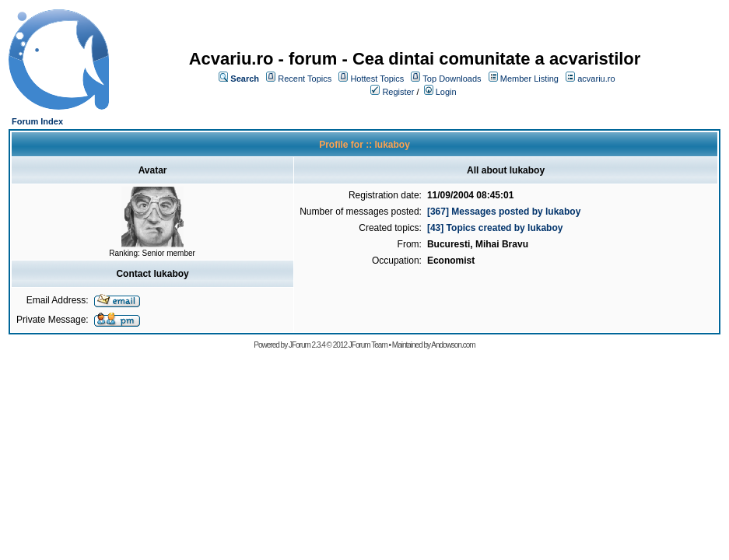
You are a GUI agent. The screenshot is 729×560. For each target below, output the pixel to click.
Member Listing (529, 79)
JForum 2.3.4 (307, 345)
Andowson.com (453, 345)
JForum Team (368, 345)
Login (446, 92)
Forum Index (37, 121)
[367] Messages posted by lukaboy (504, 212)
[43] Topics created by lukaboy (495, 228)
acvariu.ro (596, 79)
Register (398, 92)
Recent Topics (305, 79)
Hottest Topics (377, 79)
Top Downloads (452, 79)
